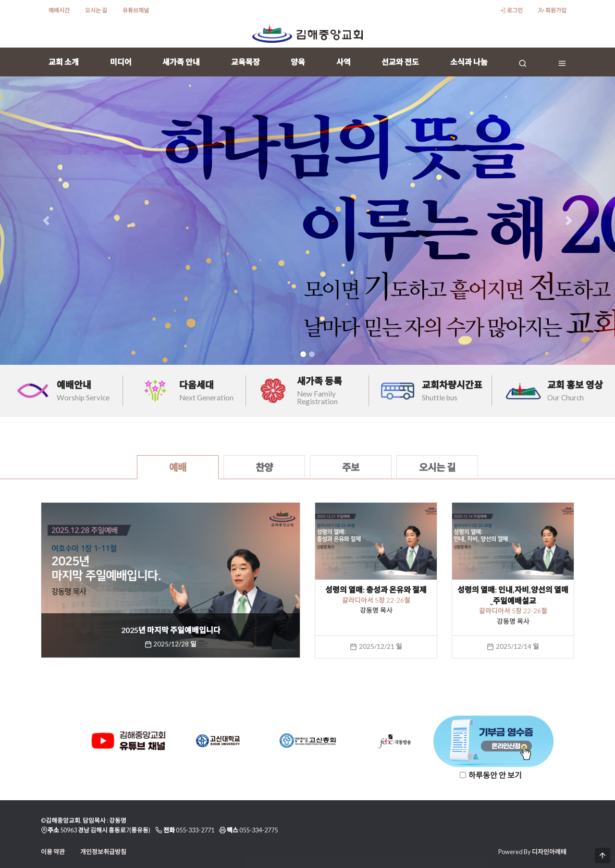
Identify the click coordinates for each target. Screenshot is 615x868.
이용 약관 (53, 852)
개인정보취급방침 (103, 852)
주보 (351, 467)
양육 (298, 62)
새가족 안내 (181, 62)
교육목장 (246, 62)
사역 (344, 62)
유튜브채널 (136, 10)
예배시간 (59, 10)
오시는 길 (96, 10)
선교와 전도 (400, 62)
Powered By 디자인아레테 (532, 852)
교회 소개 (64, 62)
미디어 (121, 62)
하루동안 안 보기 (495, 775)
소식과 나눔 (469, 62)
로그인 (511, 10)
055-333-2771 (195, 830)
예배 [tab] (178, 467)
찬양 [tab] (264, 467)
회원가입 (552, 10)
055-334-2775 (258, 830)
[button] (46, 221)
